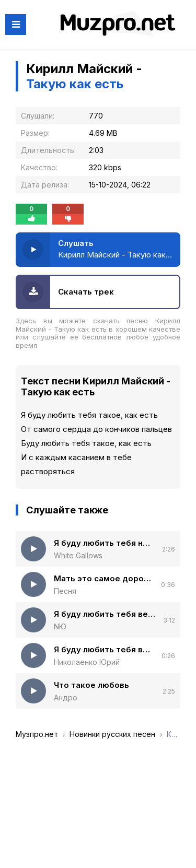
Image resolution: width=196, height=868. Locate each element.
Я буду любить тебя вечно (105, 614)
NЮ (60, 626)
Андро (66, 697)
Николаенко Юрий (87, 662)
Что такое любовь (91, 685)
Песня (65, 591)
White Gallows (78, 555)
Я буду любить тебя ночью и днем (104, 543)
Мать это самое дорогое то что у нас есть (103, 578)
